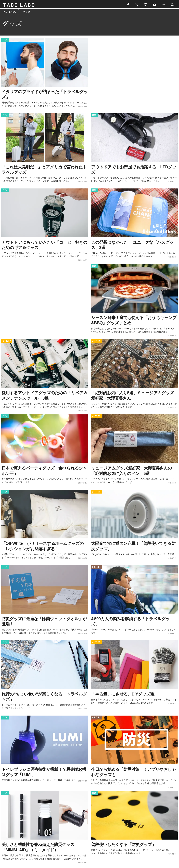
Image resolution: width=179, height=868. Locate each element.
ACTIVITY (7, 342)
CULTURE (96, 568)
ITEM (5, 41)
